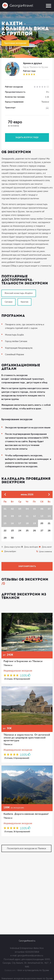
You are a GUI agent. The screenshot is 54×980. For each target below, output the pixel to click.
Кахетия (24, 302)
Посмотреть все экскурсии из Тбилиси (26, 848)
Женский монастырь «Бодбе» (19, 293)
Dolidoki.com (10, 970)
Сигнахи (8, 302)
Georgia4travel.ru (27, 941)
